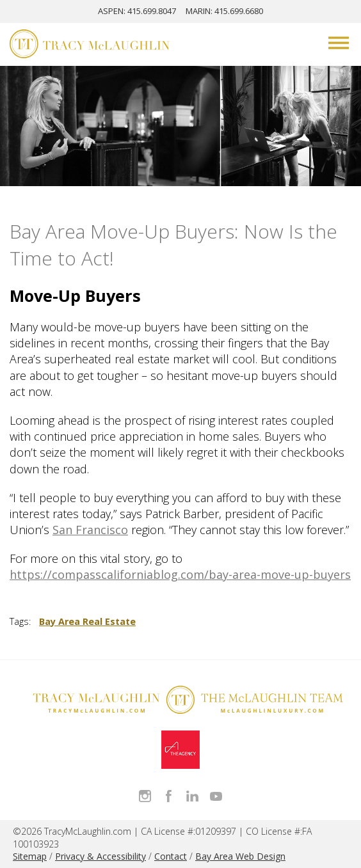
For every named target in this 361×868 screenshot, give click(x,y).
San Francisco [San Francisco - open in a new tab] (90, 530)
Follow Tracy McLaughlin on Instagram (145, 796)
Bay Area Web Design (240, 856)
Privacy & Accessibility (100, 856)
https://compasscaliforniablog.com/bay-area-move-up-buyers (180, 574)
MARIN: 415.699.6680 (224, 11)
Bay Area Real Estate (87, 621)
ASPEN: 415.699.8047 (137, 11)
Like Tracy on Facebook (169, 796)
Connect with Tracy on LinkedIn (192, 796)
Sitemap (30, 856)
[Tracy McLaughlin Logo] (90, 45)
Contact (171, 856)
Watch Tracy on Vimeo (216, 796)
